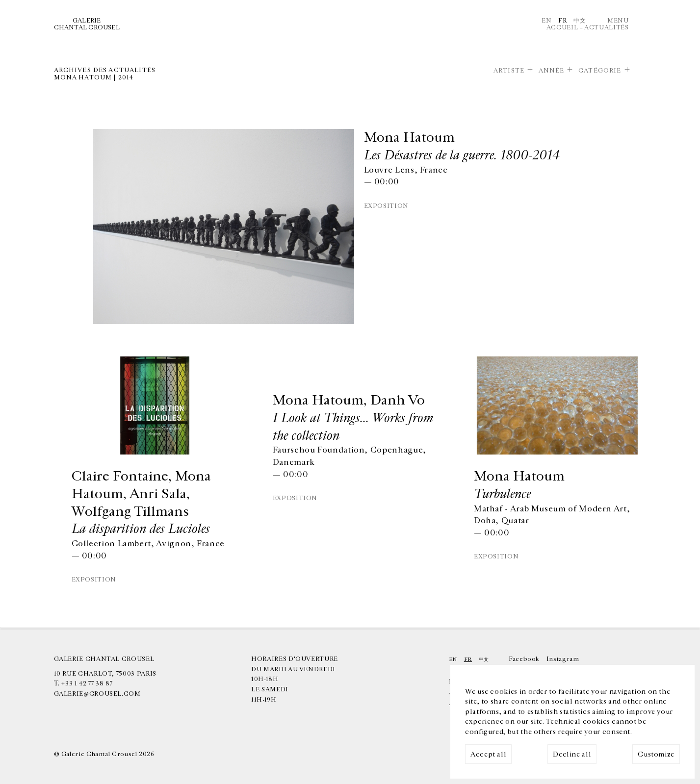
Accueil (562, 27)
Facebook (524, 659)
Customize (656, 754)
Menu (618, 21)
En (546, 21)
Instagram (563, 659)
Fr (562, 21)
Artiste (509, 71)
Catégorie (600, 71)
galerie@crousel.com (97, 694)
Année (552, 71)
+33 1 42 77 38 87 (87, 683)
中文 (580, 21)
